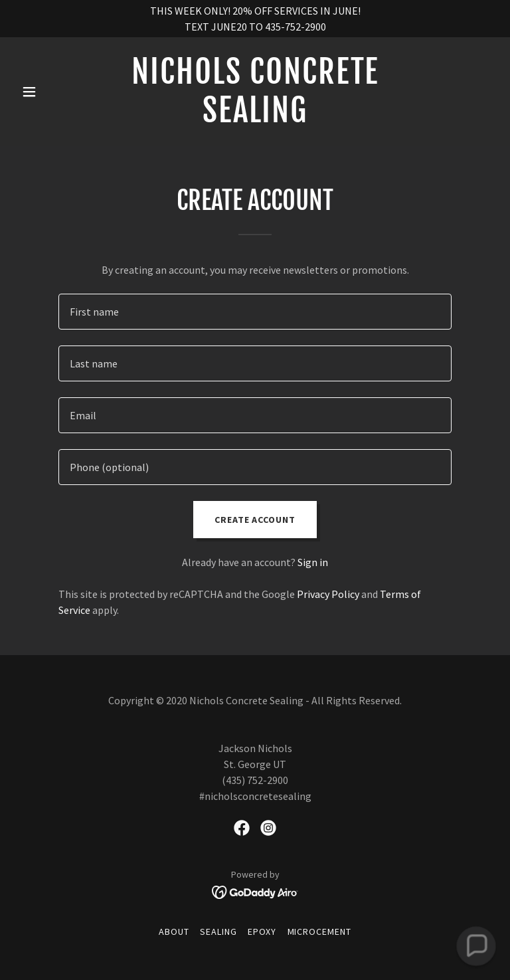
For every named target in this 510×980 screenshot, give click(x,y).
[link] (255, 118)
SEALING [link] (218, 931)
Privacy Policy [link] (328, 594)
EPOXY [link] (262, 931)
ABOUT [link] (174, 931)
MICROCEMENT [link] (320, 931)
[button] (52, 92)
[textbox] (255, 312)
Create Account (255, 520)
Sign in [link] (313, 562)
